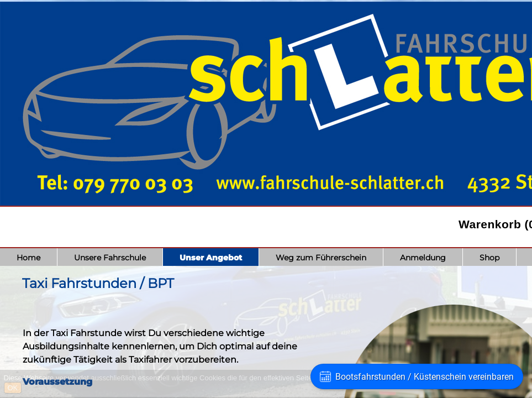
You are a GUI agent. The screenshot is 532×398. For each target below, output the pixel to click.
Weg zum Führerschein (321, 258)
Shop (489, 258)
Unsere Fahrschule (110, 258)
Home (28, 258)
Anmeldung (423, 258)
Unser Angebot (211, 258)
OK (13, 388)
